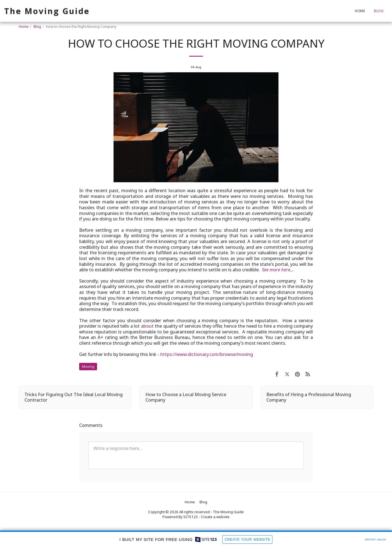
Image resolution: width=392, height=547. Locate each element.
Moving (88, 366)
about (147, 326)
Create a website (215, 517)
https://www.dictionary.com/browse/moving (207, 354)
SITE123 (191, 517)
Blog (37, 26)
